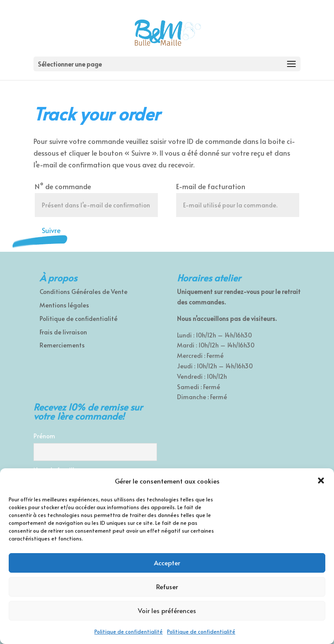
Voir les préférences (167, 610)
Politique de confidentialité (129, 631)
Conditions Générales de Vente (83, 292)
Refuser (167, 586)
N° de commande (63, 186)
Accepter (167, 562)
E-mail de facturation (211, 186)
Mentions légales (64, 305)
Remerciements (62, 345)
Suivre (51, 230)
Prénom (44, 436)
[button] (321, 480)
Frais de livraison (63, 332)
